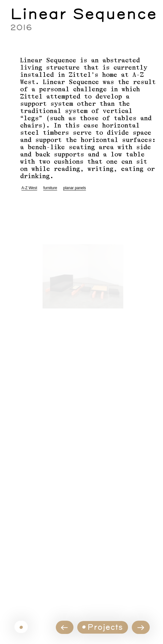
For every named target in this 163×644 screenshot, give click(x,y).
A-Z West (29, 188)
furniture (50, 188)
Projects (105, 627)
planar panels (75, 188)
